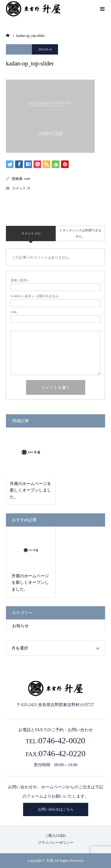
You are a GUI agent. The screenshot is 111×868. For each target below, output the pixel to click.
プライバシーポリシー (56, 843)
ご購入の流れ (56, 836)
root (27, 179)
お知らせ (20, 626)
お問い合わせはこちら (56, 809)
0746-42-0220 (62, 753)
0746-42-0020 (62, 740)
